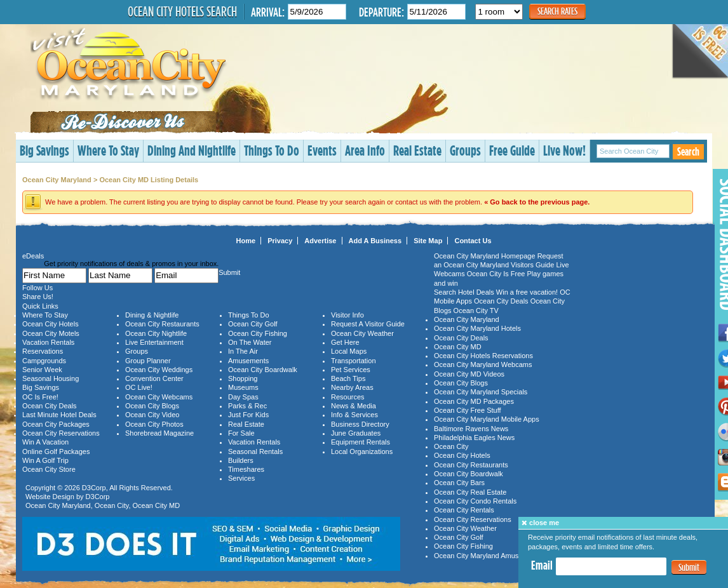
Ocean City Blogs (152, 406)
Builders (241, 460)
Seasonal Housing (51, 378)
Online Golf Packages (56, 451)
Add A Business (375, 241)
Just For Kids (248, 415)
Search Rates (557, 11)
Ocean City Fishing (258, 333)
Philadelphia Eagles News (474, 438)
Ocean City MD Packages (474, 401)
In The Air (243, 351)
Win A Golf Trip (45, 460)
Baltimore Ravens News (471, 429)
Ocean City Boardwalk (263, 370)
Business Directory (360, 424)
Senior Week (42, 370)
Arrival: (268, 12)
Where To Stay (108, 150)
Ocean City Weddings (159, 370)
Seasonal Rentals (255, 451)
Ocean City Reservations (61, 433)
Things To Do (272, 150)
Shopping (243, 378)
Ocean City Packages (56, 424)
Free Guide (512, 150)
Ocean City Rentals (464, 510)
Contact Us (473, 241)
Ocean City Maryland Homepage (485, 256)
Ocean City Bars (459, 483)
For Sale (241, 433)
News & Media (354, 406)
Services (241, 478)
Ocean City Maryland (57, 180)
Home (246, 241)
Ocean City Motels (51, 333)
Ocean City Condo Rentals (475, 501)
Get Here (345, 342)
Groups (465, 150)
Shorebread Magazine (159, 433)
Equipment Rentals (361, 442)
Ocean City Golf (253, 324)
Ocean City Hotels (51, 324)
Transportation (354, 361)
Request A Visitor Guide (368, 324)
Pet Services (351, 370)
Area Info (365, 150)
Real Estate (417, 150)
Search (688, 151)
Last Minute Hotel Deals (59, 415)
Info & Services (354, 415)
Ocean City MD (157, 505)
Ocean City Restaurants (162, 324)
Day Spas (243, 397)
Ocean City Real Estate (470, 492)
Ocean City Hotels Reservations (483, 356)
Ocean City (112, 505)
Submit (689, 567)
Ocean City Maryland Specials (481, 392)
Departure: (381, 12)
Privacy (280, 241)
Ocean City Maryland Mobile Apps (487, 419)
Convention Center (154, 378)
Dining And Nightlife (192, 150)
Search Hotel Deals (464, 292)
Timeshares (246, 469)
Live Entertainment (154, 342)
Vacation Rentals (48, 342)
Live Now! (564, 150)
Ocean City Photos (154, 424)
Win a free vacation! (527, 292)
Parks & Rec (247, 406)
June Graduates (356, 433)
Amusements (248, 361)
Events (322, 150)
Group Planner (148, 361)
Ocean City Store (49, 469)
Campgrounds (44, 361)
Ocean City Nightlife (156, 333)
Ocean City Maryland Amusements (488, 556)
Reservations (43, 351)
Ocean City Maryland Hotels (477, 328)
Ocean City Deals (50, 406)
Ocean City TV (476, 311)
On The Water (250, 342)
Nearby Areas (352, 387)
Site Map (428, 241)
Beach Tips (348, 378)
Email (542, 565)
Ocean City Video (152, 415)
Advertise (320, 241)
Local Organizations (362, 451)
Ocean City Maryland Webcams (483, 364)
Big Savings (44, 150)
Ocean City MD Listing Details (149, 180)
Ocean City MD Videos (469, 374)
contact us (411, 202)
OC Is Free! (40, 397)
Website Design (50, 497)
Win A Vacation (45, 442)
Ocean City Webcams (159, 397)
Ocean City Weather (362, 333)
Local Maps (349, 351)
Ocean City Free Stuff (468, 410)
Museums (243, 387)
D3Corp (94, 488)
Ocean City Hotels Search (182, 11)
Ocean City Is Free (496, 274)
